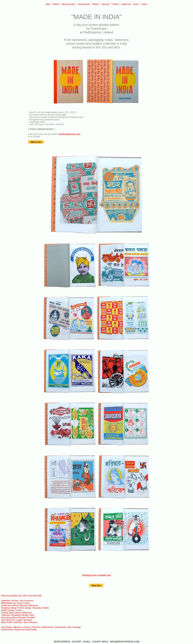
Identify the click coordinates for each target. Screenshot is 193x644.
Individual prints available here (96, 575)
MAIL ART (106, 4)
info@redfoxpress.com (70, 134)
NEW (48, 4)
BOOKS (56, 4)
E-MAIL (144, 4)
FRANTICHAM (84, 4)
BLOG (136, 4)
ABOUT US (126, 4)
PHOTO (116, 4)
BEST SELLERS (69, 4)
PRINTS (96, 4)
